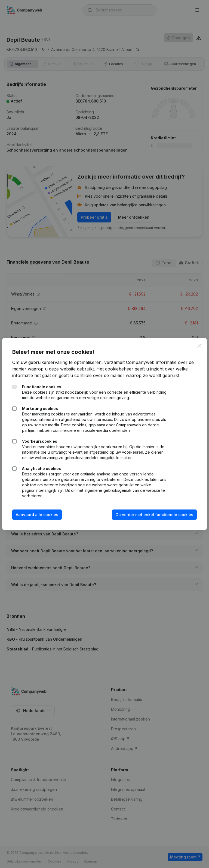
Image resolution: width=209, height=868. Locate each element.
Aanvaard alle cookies (38, 515)
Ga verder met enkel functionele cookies (153, 515)
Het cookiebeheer (116, 369)
